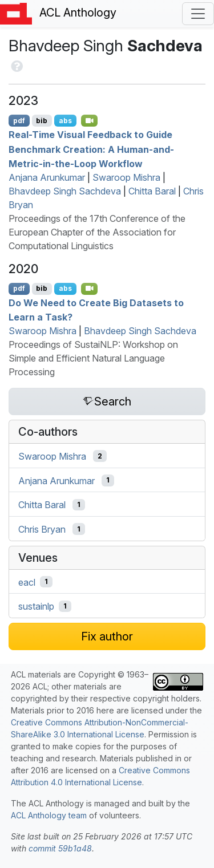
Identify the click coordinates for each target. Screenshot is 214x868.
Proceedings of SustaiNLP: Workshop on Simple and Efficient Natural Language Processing (93, 358)
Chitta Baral (152, 191)
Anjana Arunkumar (47, 177)
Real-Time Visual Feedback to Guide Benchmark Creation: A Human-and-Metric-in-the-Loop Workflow (91, 149)
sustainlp (36, 606)
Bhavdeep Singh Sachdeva (65, 191)
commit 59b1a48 (60, 848)
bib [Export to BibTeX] (42, 121)
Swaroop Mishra (126, 177)
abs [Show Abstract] (65, 121)
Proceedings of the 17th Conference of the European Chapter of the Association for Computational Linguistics (97, 232)
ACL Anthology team (49, 815)
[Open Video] (90, 120)
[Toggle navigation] (198, 14)
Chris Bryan (42, 529)
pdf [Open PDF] (19, 121)
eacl (27, 582)
